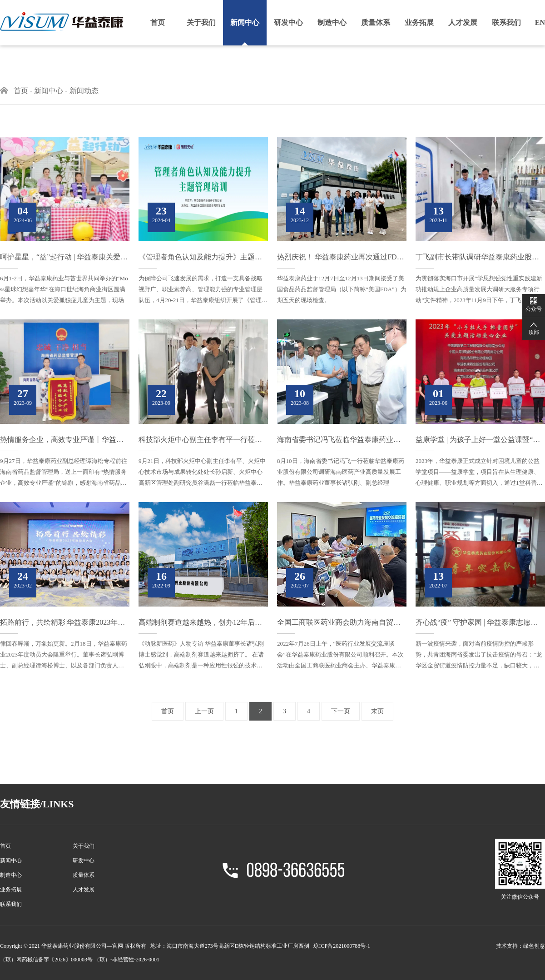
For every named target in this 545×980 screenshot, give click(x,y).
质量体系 (376, 22)
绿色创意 (534, 946)
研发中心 (288, 22)
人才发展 (463, 22)
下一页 (341, 711)
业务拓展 (419, 22)
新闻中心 (245, 22)
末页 (377, 711)
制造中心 (332, 22)
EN (540, 22)
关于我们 (201, 22)
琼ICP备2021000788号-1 (342, 946)
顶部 (534, 332)
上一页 (204, 711)
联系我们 (506, 22)
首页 (158, 22)
